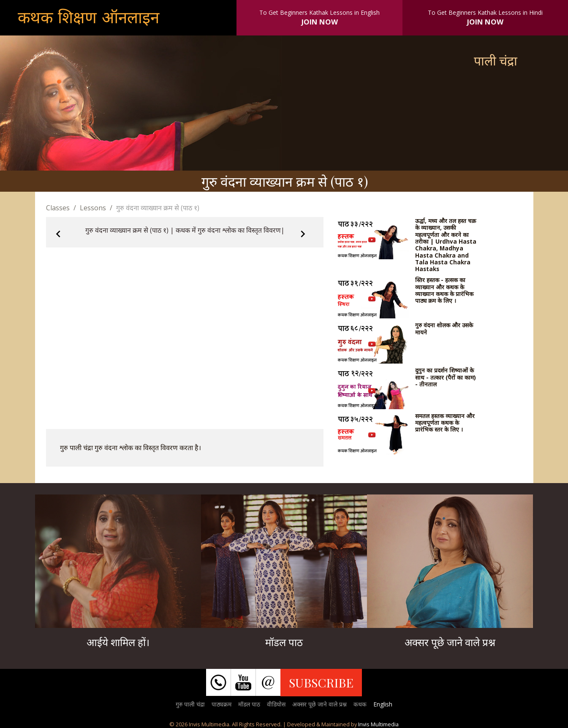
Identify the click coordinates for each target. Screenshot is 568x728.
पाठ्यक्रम (221, 704)
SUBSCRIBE (321, 682)
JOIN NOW (320, 22)
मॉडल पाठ (249, 704)
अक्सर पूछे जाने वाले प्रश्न (319, 704)
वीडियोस (276, 704)
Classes (58, 208)
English (383, 704)
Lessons (93, 208)
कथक (360, 704)
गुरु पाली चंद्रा (190, 704)
